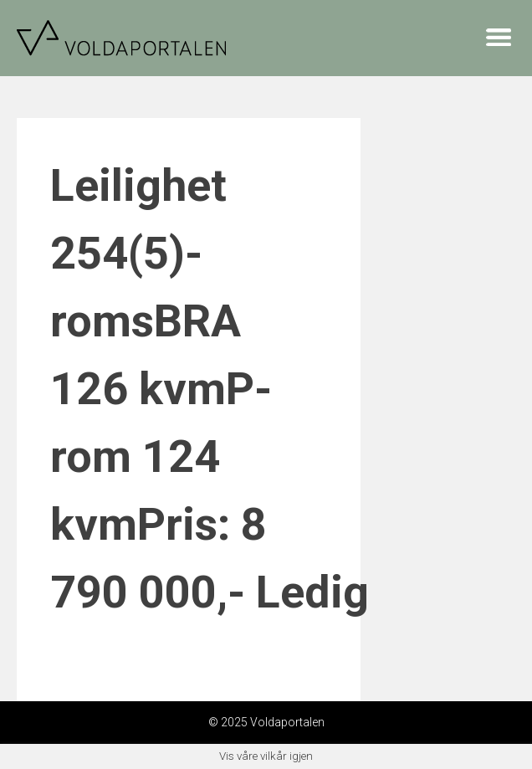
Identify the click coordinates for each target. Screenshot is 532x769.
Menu (499, 37)
